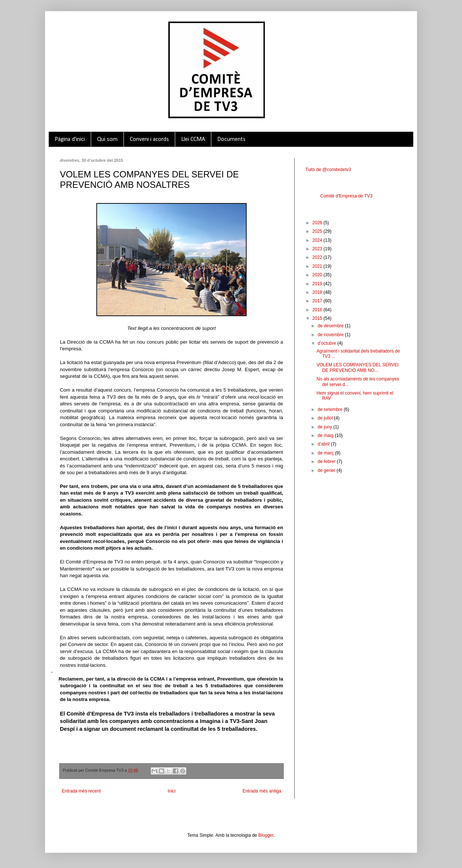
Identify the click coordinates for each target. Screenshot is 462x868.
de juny (325, 427)
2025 (318, 231)
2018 (318, 292)
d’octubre (328, 343)
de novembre (331, 335)
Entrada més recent (81, 791)
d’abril (324, 444)
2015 (318, 318)
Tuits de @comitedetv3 (328, 170)
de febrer (327, 462)
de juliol (326, 418)
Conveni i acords (149, 139)
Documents (231, 139)
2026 (318, 223)
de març (326, 453)
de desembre (331, 326)
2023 (318, 249)
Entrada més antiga (262, 791)
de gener (327, 470)
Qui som (107, 139)
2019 (318, 284)
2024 (318, 240)
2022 (318, 257)
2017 (318, 301)
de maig (326, 435)
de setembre (331, 409)
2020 (318, 275)
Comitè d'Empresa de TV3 (346, 196)
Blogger (266, 835)
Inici (172, 791)
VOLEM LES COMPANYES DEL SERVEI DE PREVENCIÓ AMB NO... (358, 367)
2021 (318, 266)
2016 (318, 310)
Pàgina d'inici (70, 139)
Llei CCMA (193, 139)
